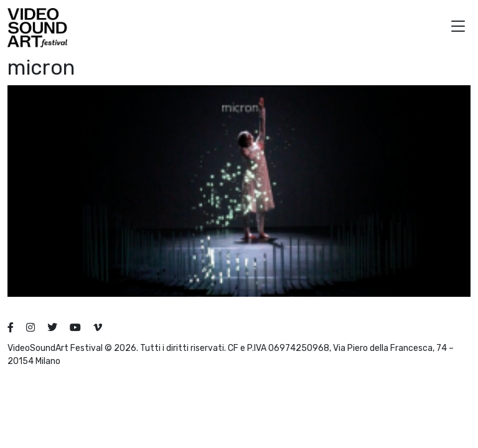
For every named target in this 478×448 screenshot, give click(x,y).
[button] (458, 28)
